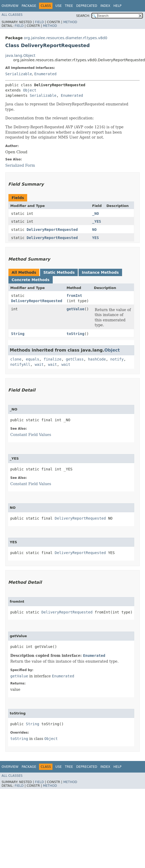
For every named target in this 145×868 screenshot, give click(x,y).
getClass (75, 359)
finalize (52, 359)
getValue (75, 309)
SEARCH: (83, 16)
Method (70, 22)
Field (39, 22)
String (18, 334)
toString (75, 334)
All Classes (12, 15)
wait (39, 364)
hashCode (97, 359)
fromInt (74, 296)
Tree (69, 6)
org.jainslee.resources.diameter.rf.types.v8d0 (66, 38)
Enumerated (45, 74)
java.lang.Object (20, 55)
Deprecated (87, 6)
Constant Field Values (31, 435)
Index (105, 6)
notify (117, 359)
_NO (96, 214)
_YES (97, 221)
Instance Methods (100, 272)
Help (117, 6)
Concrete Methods (31, 280)
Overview (10, 6)
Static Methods (59, 272)
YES (96, 238)
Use (59, 6)
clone (16, 359)
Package (29, 6)
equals (33, 359)
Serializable (19, 74)
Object (30, 90)
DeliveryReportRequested (52, 230)
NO (95, 230)
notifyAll (20, 364)
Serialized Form (20, 165)
